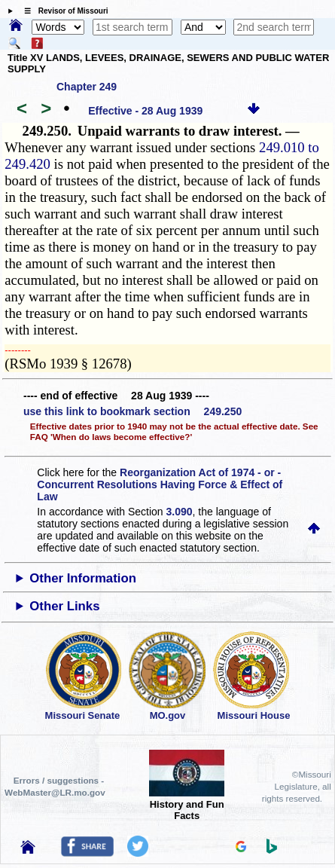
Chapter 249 (87, 87)
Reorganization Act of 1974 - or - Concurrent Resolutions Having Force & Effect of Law (160, 484)
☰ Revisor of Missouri (62, 11)
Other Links (64, 606)
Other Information (83, 578)
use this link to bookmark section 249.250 (132, 411)
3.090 (180, 512)
